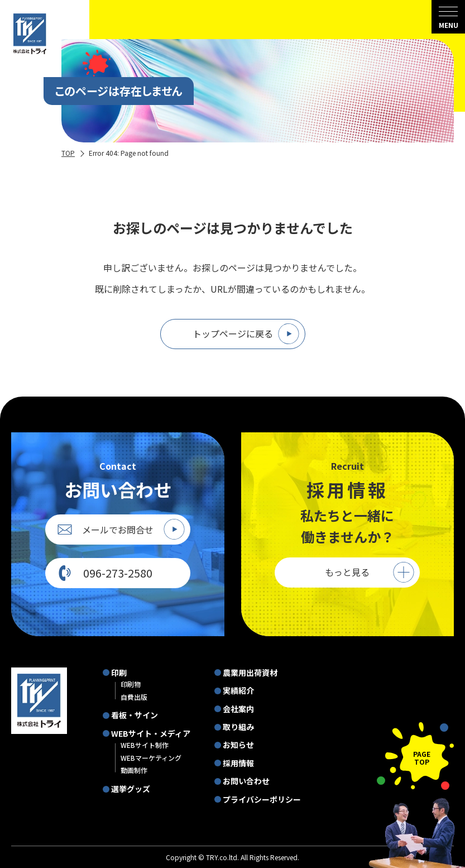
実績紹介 (238, 690)
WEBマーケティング (151, 758)
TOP (68, 153)
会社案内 (238, 709)
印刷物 (131, 684)
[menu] (448, 17)
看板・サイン (135, 715)
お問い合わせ (246, 781)
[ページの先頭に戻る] (415, 756)
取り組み (238, 727)
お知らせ (238, 745)
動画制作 (134, 770)
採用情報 (238, 763)
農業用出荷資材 (250, 673)
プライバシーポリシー (262, 799)
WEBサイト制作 (145, 745)
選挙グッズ (131, 789)
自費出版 (134, 697)
